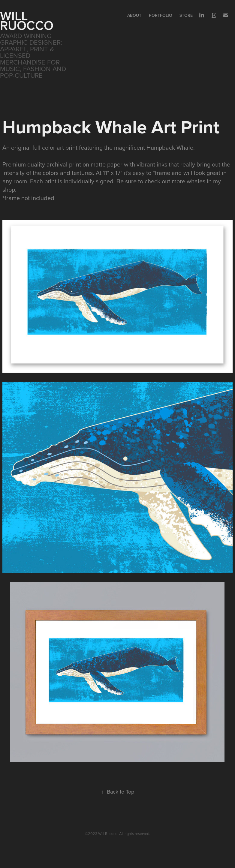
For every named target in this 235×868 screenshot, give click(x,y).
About (134, 15)
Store (186, 15)
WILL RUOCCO (27, 20)
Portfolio (161, 15)
